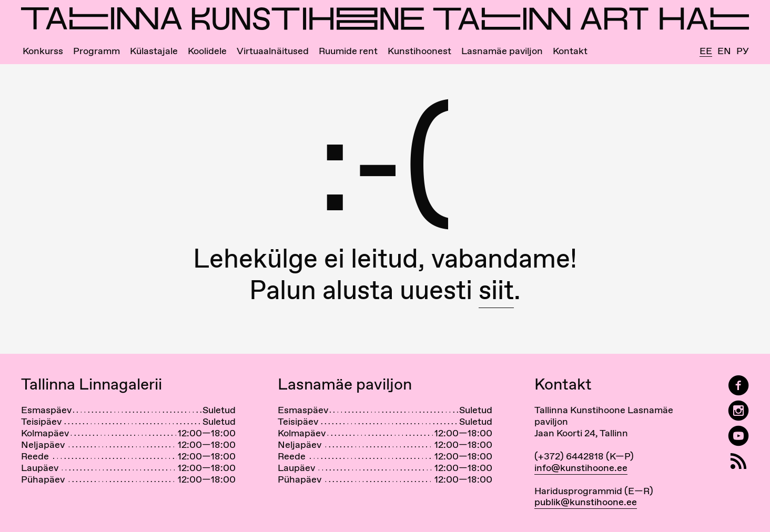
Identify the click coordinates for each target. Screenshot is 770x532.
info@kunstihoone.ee (581, 468)
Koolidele (207, 51)
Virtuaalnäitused (273, 51)
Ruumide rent (348, 51)
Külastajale (154, 51)
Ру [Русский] (743, 51)
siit (496, 290)
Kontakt (570, 51)
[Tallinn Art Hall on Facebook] (738, 386)
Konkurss (43, 51)
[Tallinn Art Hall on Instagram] (738, 411)
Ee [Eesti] (706, 51)
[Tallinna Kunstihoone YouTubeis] (738, 436)
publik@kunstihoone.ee (586, 502)
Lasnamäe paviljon (502, 51)
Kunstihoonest (419, 51)
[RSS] (738, 461)
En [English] (724, 51)
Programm (97, 51)
